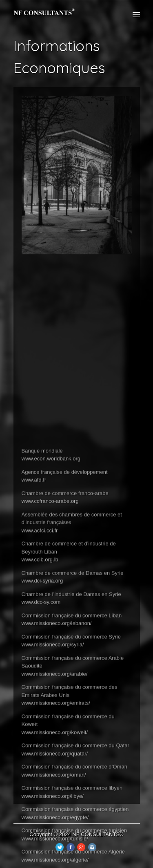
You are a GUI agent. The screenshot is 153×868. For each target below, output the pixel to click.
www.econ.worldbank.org (51, 568)
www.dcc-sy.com (41, 711)
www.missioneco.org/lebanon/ (57, 733)
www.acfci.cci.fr (40, 639)
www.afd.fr (34, 589)
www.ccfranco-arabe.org (50, 610)
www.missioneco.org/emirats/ (56, 812)
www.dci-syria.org (42, 690)
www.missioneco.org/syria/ (53, 754)
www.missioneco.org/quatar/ (55, 862)
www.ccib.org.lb (40, 669)
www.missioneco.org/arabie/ (55, 783)
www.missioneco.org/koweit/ (55, 841)
